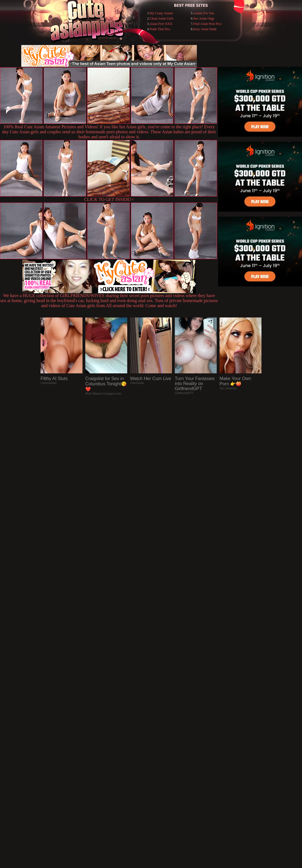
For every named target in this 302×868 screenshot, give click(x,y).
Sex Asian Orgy (204, 18)
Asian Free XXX (161, 24)
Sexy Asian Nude (205, 29)
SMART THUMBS (161, 754)
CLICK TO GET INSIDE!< (109, 199)
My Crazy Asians (161, 13)
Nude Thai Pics (160, 29)
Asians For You (204, 13)
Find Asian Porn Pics (207, 24)
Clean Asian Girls (161, 18)
